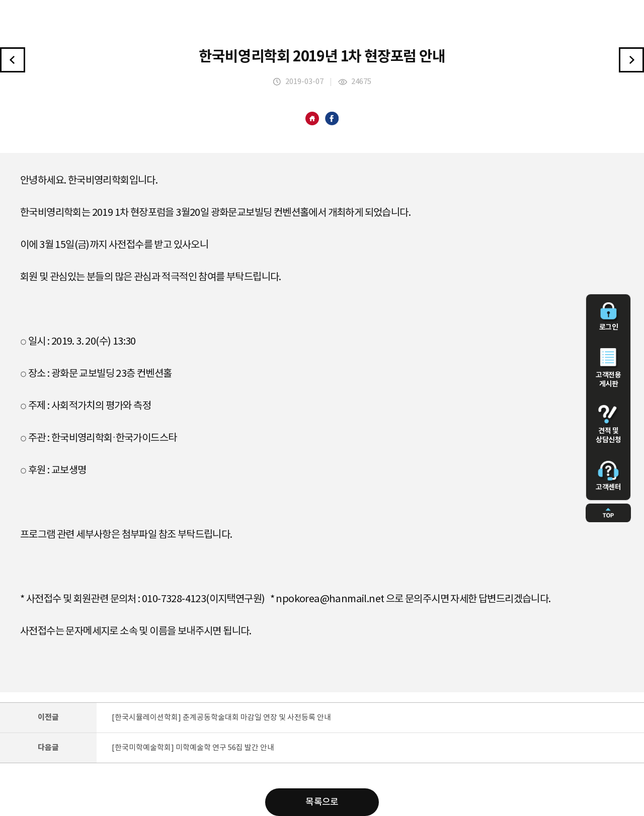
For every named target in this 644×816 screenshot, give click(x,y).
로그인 (608, 317)
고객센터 (608, 476)
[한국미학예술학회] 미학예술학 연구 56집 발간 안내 (193, 748)
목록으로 (322, 802)
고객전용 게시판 (608, 368)
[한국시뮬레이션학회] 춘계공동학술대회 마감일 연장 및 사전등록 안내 (221, 718)
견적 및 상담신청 (608, 425)
